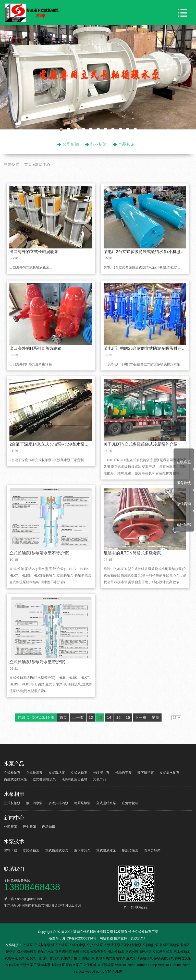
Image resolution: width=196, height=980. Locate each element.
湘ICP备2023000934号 (79, 938)
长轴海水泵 (78, 945)
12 (91, 729)
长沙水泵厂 (139, 938)
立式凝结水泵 (106, 803)
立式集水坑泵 (169, 773)
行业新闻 (99, 144)
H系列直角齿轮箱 (75, 779)
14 (109, 729)
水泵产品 (14, 764)
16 (128, 729)
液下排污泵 (146, 773)
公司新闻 (71, 144)
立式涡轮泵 (79, 773)
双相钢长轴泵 (27, 952)
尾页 (155, 729)
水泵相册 (14, 794)
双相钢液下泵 (15, 958)
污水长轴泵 (182, 952)
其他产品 (100, 779)
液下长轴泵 (60, 945)
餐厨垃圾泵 (82, 803)
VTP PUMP (114, 971)
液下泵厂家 (34, 958)
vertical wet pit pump (90, 971)
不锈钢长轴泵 (132, 945)
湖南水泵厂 (75, 965)
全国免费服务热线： (60, 885)
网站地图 (106, 938)
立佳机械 (13, 965)
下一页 (141, 729)
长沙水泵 (59, 965)
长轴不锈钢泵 (170, 945)
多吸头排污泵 (58, 803)
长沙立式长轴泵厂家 (143, 932)
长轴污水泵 (46, 952)
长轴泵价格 (69, 958)
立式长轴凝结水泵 (140, 958)
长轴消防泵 (151, 945)
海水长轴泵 (117, 952)
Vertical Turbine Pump (174, 965)
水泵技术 (14, 841)
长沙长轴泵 (95, 945)
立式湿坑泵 (57, 773)
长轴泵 (28, 945)
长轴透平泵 (123, 773)
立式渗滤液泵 (106, 850)
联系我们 (14, 869)
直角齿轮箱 (130, 803)
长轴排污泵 (82, 952)
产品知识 (126, 144)
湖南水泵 (44, 965)
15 (119, 729)
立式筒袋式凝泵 (57, 850)
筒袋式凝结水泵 (15, 779)
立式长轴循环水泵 (139, 952)
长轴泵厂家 (87, 958)
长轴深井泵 (101, 773)
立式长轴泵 (12, 773)
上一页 (78, 729)
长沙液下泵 (113, 945)
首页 (28, 164)
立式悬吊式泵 (163, 952)
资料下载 (10, 850)
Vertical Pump (126, 965)
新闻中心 (43, 164)
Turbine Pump (147, 965)
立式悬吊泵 (34, 773)
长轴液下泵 (99, 952)
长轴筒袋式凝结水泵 (111, 958)
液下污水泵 (34, 803)
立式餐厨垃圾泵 (44, 779)
